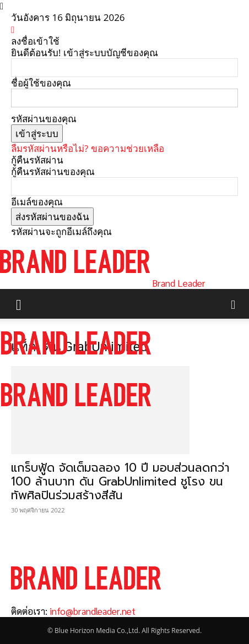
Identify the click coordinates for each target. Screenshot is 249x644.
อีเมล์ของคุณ (37, 202)
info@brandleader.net (93, 611)
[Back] (13, 29)
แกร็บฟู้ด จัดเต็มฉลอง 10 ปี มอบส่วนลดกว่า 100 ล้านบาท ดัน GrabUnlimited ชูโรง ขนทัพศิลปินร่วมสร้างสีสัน (120, 482)
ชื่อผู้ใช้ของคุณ (41, 83)
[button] (19, 304)
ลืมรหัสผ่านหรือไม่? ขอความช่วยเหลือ (88, 148)
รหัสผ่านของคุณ (44, 119)
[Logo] (76, 365)
